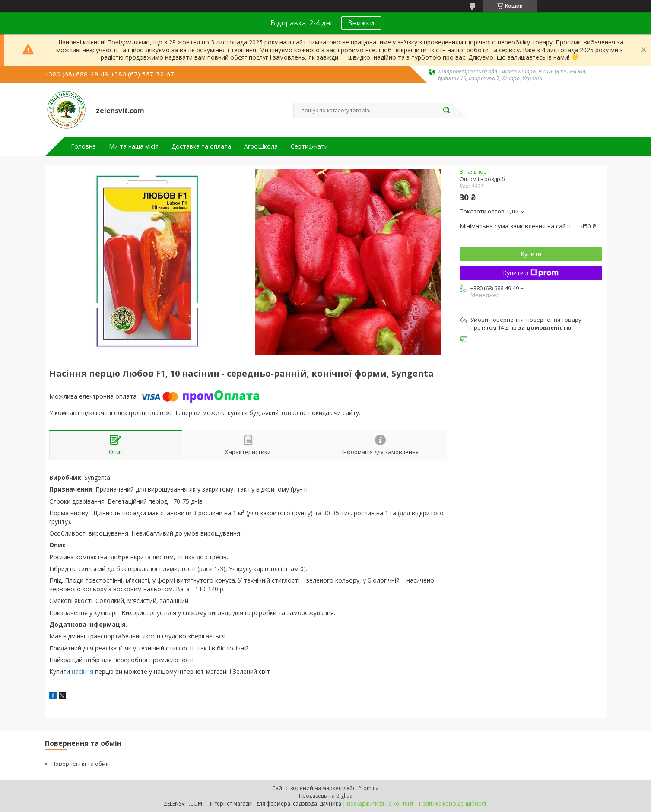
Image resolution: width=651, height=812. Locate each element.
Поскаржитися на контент (380, 804)
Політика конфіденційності (453, 804)
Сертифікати (309, 146)
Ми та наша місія (134, 146)
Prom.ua (368, 788)
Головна (83, 146)
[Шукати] (447, 111)
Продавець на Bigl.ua (326, 796)
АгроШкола (261, 146)
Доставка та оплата (201, 146)
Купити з (531, 273)
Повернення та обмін (81, 764)
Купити (531, 254)
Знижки (361, 23)
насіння (83, 671)
